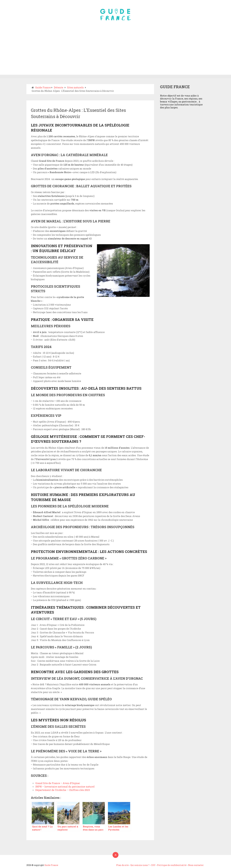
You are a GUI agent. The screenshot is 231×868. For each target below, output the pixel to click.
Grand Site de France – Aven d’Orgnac (58, 783)
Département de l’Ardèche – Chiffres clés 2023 (63, 790)
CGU (153, 865)
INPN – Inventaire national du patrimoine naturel (65, 787)
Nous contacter (196, 865)
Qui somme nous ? (140, 865)
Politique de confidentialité (172, 865)
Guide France (51, 865)
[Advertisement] (115, 52)
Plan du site (122, 865)
